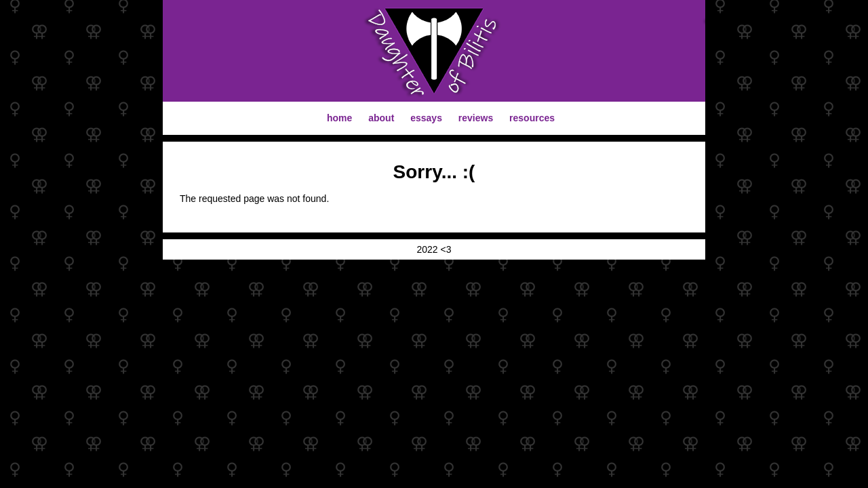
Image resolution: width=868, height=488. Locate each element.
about (381, 118)
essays (426, 118)
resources (532, 118)
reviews (476, 118)
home (339, 118)
